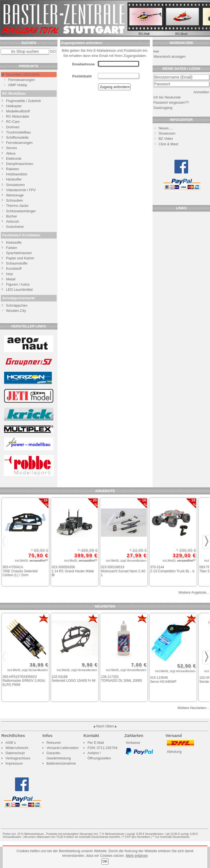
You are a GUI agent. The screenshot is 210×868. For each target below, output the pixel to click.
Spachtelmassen (19, 253)
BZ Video (166, 139)
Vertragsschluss (18, 758)
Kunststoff (14, 268)
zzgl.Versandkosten (133, 561)
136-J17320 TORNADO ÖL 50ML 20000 (121, 679)
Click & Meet (168, 144)
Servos (11, 148)
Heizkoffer (14, 179)
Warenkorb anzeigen (170, 56)
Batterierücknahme (61, 763)
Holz (10, 274)
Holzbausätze (17, 174)
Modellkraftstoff (18, 111)
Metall (11, 279)
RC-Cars (13, 122)
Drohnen (13, 127)
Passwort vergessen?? (171, 102)
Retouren (54, 743)
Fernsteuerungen (21, 80)
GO (53, 51)
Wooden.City (16, 311)
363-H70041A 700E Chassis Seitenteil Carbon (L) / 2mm (20, 571)
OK (105, 861)
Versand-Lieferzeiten (62, 748)
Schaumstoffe (17, 263)
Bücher (12, 216)
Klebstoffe (14, 243)
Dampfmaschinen (20, 164)
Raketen (13, 169)
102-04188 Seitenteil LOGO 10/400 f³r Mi (74, 679)
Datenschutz (15, 753)
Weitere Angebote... (194, 592)
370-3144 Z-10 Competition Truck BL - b (172, 569)
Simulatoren (15, 185)
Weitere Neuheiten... (193, 708)
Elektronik (14, 159)
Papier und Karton (20, 258)
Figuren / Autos (18, 284)
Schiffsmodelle (17, 137)
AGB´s (11, 743)
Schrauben (14, 200)
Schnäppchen (17, 305)
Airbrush (13, 221)
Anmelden (201, 92)
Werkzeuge (15, 195)
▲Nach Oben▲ (105, 726)
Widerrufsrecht (17, 748)
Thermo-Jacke (17, 206)
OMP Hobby (18, 85)
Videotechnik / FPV (21, 190)
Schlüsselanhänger (21, 211)
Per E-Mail (96, 743)
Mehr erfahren (137, 856)
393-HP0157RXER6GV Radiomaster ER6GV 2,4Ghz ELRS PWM (24, 681)
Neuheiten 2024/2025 (23, 75)
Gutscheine (15, 227)
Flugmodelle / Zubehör (24, 101)
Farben (12, 248)
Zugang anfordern (114, 87)
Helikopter (14, 106)
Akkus (11, 153)
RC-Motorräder (18, 116)
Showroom (167, 133)
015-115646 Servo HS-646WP (163, 680)
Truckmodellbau (18, 132)
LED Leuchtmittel (19, 290)
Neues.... (166, 128)
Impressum (14, 763)
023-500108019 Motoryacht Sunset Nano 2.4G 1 (123, 571)
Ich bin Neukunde (167, 97)
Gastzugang (163, 108)
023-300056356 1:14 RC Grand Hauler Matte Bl (73, 571)
